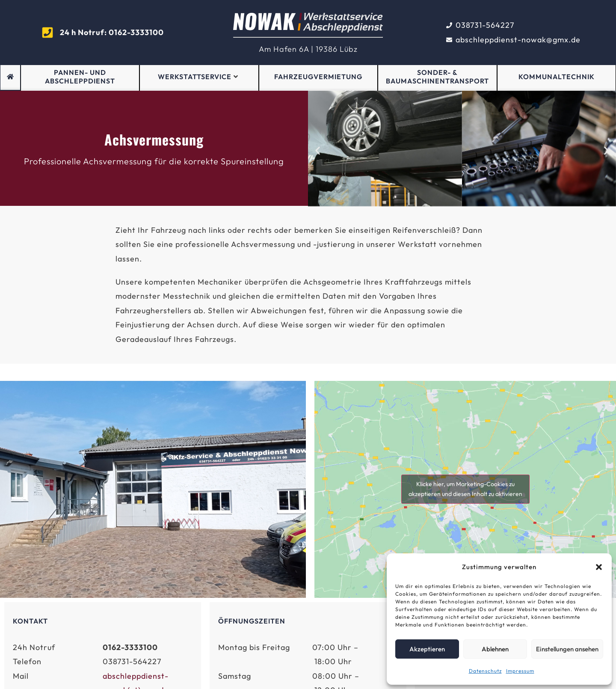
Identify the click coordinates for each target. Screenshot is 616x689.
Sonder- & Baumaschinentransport (437, 77)
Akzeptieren (427, 649)
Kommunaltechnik (557, 77)
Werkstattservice (198, 77)
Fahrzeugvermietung (318, 77)
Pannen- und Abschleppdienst (80, 77)
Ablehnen (495, 649)
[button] (599, 567)
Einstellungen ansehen (567, 649)
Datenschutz (485, 671)
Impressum (520, 671)
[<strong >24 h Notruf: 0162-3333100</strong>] (47, 33)
